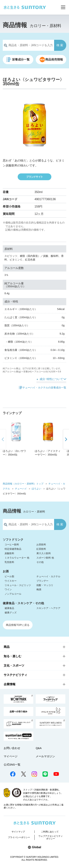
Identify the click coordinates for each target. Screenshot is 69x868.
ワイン (8, 589)
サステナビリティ (15, 675)
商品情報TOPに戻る (18, 625)
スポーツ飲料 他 (45, 558)
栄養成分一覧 (21, 59)
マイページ (11, 756)
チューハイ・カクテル (48, 576)
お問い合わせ (12, 748)
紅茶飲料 (41, 549)
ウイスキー (11, 581)
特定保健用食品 (13, 549)
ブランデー (42, 581)
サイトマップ (18, 832)
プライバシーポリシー (19, 837)
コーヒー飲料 (12, 545)
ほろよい (36, 489)
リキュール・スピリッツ (18, 585)
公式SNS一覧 (12, 765)
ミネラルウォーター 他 (17, 558)
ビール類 (9, 576)
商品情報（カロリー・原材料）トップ (23, 484)
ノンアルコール (13, 594)
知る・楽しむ (13, 656)
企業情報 (10, 684)
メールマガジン (45, 756)
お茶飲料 (41, 545)
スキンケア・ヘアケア (48, 608)
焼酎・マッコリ (45, 585)
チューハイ (21, 489)
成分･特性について (51, 379)
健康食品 (9, 608)
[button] (66, 439)
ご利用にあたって (50, 832)
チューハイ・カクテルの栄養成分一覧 (44, 388)
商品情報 (15, 25)
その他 (40, 562)
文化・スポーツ (14, 666)
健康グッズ (11, 613)
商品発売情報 (54, 59)
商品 (7, 647)
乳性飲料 (9, 562)
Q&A (39, 748)
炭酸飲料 (9, 553)
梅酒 (39, 589)
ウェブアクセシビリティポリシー (51, 837)
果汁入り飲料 (44, 553)
